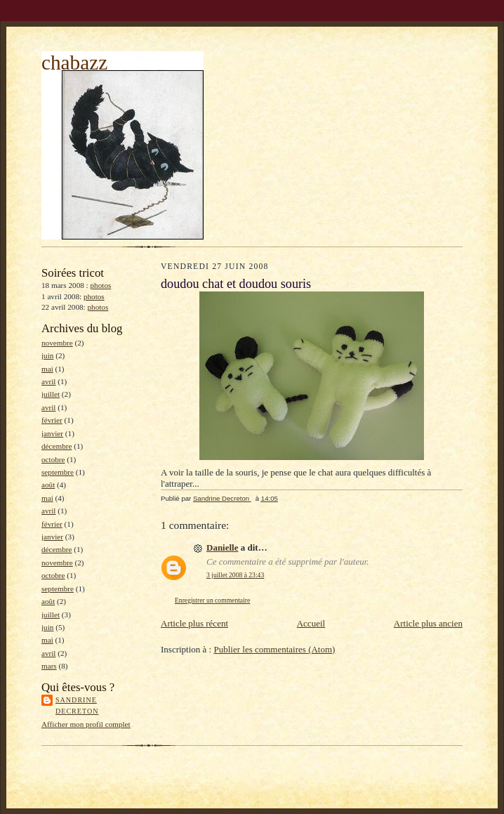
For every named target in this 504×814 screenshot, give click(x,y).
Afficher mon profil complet (86, 724)
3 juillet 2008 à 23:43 (235, 575)
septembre (58, 472)
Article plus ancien (428, 623)
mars (49, 666)
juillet (51, 394)
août (48, 485)
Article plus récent (194, 623)
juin (47, 355)
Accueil (311, 623)
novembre (57, 343)
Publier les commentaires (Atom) (274, 649)
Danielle (223, 547)
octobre (53, 459)
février (52, 420)
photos (101, 285)
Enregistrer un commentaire (212, 600)
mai (47, 369)
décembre (57, 446)
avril (48, 381)
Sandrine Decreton (77, 705)
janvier (52, 433)
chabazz (74, 63)
